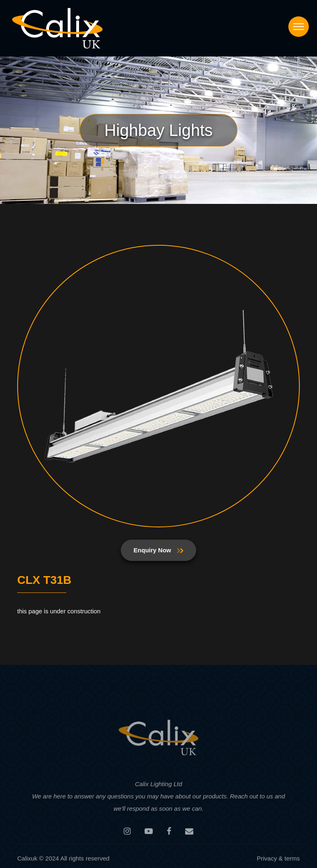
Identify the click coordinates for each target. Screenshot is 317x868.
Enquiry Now (158, 550)
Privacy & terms (278, 860)
